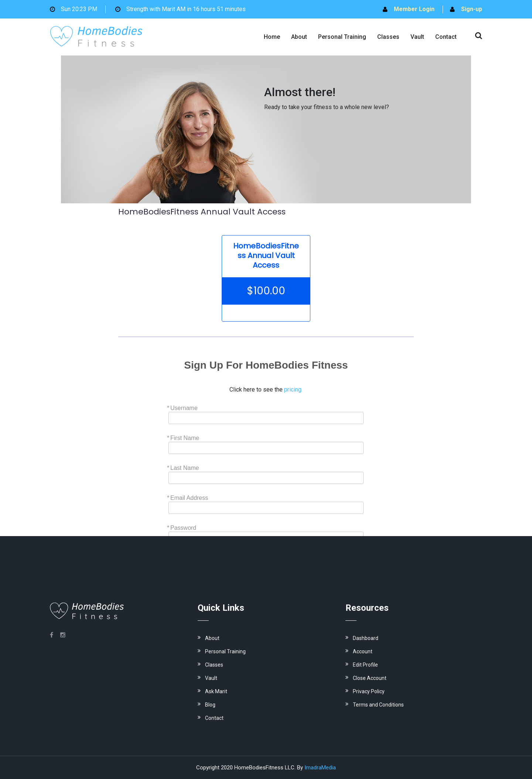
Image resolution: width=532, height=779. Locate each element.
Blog (210, 705)
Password (183, 528)
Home (272, 37)
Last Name (185, 468)
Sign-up (472, 9)
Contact (446, 37)
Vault (417, 37)
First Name (185, 438)
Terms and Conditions (378, 705)
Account (363, 651)
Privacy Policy (369, 691)
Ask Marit (216, 691)
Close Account (370, 678)
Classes (388, 37)
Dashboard (366, 638)
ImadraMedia (320, 768)
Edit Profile (365, 665)
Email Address (189, 498)
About (299, 37)
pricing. (293, 389)
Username (184, 408)
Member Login (414, 9)
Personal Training (342, 37)
